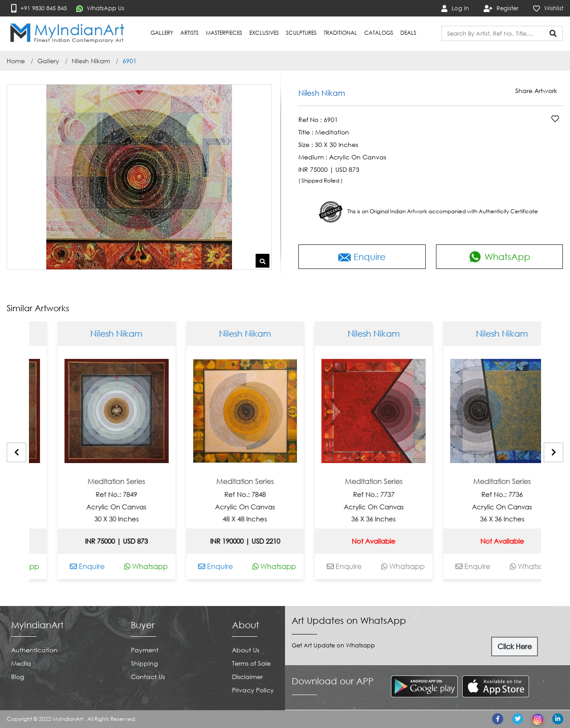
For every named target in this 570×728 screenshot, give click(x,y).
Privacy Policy (253, 690)
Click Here (515, 647)
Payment (145, 650)
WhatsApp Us (100, 8)
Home (16, 61)
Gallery (48, 61)
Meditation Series (149, 482)
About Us (246, 650)
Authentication (34, 650)
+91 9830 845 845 (39, 8)
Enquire (362, 256)
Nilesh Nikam (91, 61)
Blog (18, 677)
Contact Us (148, 677)
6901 (130, 61)
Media (21, 663)
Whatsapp (50, 566)
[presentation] (16, 452)
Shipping (144, 663)
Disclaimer (247, 677)
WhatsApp (499, 257)
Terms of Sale (251, 663)
